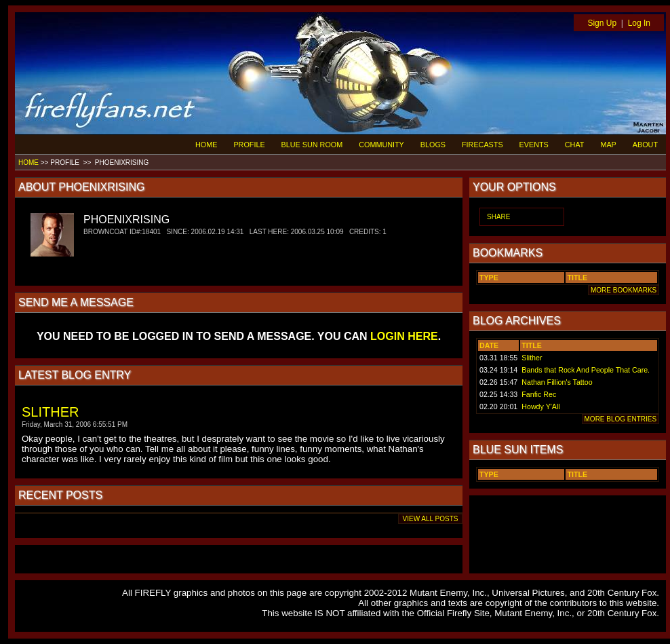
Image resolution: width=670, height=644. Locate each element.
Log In (639, 23)
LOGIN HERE (404, 336)
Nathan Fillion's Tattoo (557, 382)
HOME (206, 145)
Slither (532, 358)
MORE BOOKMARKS (624, 290)
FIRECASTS (482, 145)
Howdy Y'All (540, 406)
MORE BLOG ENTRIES (620, 419)
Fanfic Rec (539, 394)
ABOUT (645, 145)
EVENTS (534, 145)
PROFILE (249, 145)
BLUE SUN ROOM (312, 145)
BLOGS (433, 145)
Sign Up (602, 23)
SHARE (498, 217)
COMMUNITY (381, 145)
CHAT (575, 145)
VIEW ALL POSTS (430, 519)
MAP (608, 145)
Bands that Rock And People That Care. (586, 370)
